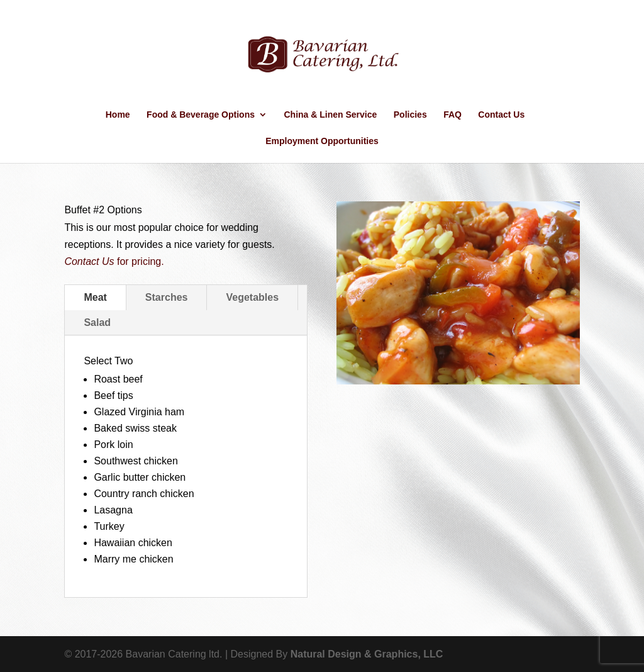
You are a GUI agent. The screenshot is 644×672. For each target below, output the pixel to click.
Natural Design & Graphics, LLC (367, 654)
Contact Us (501, 115)
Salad (97, 322)
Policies (410, 115)
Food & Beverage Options (201, 115)
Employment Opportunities (322, 141)
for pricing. (114, 261)
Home (118, 115)
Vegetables (252, 297)
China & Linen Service (330, 115)
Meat (95, 297)
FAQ (452, 115)
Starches (167, 297)
